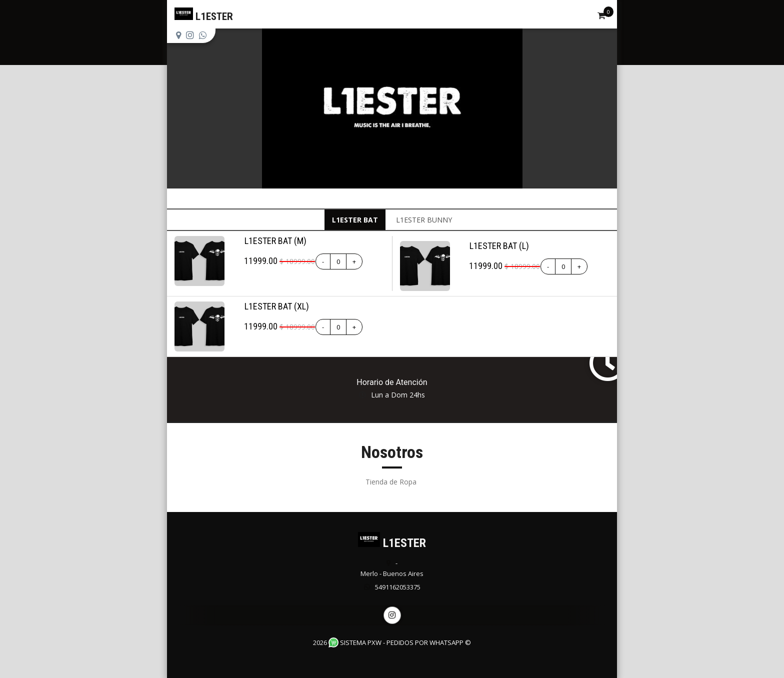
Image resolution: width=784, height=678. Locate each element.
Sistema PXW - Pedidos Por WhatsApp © (400, 642)
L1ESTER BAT (355, 220)
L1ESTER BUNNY (424, 220)
